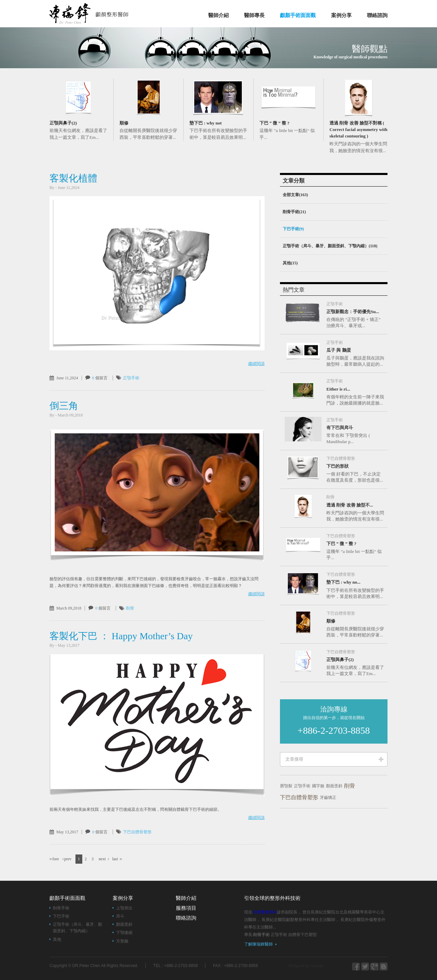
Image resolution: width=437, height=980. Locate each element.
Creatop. (317, 966)
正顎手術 (131, 378)
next (102, 859)
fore (55, 859)
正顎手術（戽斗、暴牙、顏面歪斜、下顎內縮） (77, 928)
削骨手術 (61, 908)
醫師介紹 (218, 15)
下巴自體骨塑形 (137, 832)
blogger (365, 967)
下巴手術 (61, 916)
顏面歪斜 (334, 786)
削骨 (130, 608)
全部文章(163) (295, 195)
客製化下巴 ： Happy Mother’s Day (121, 636)
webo (374, 967)
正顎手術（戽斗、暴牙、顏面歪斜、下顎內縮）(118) (330, 246)
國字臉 (318, 786)
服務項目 (186, 908)
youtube (384, 967)
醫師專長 (254, 15)
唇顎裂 (286, 786)
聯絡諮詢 (377, 15)
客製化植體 (73, 178)
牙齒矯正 (328, 798)
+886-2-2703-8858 (334, 730)
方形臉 (122, 941)
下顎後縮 (124, 933)
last (115, 859)
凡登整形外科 (98, 13)
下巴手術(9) (293, 229)
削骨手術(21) (294, 212)
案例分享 (341, 15)
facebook (356, 967)
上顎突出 (124, 908)
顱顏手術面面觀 (298, 15)
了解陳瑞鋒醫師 (258, 944)
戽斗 (120, 916)
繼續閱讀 (256, 364)
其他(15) (290, 263)
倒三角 (64, 406)
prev (68, 859)
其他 (57, 939)
